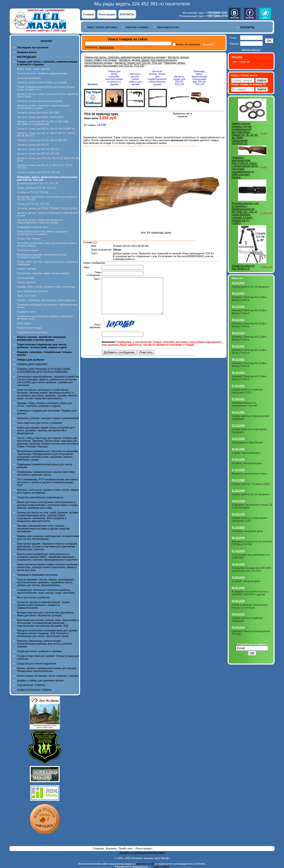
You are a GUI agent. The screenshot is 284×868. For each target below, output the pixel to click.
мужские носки (145, 864)
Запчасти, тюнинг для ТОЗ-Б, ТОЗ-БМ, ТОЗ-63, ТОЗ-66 (47, 208)
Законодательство (168, 27)
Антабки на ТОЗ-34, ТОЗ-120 (33, 192)
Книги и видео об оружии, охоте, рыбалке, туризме (47, 676)
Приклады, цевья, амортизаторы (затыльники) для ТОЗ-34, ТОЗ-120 (135, 64)
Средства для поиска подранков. (37, 663)
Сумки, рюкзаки (25, 278)
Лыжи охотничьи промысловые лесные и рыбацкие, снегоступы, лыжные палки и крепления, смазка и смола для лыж (48, 567)
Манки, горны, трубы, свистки (33, 69)
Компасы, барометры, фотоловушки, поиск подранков (46, 300)
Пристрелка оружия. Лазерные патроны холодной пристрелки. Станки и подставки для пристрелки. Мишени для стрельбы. (47, 546)
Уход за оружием (26, 282)
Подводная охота (26, 312)
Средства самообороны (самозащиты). (41, 497)
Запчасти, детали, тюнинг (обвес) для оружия (42, 82)
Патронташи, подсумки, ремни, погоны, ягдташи (43, 273)
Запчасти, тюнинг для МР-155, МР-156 (38, 154)
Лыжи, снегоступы (27, 296)
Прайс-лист (126, 848)
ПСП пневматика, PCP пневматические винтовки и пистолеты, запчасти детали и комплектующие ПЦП (47, 482)
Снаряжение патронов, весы (32, 227)
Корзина (112, 848)
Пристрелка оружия (28, 250)
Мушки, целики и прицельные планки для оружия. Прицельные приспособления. (47, 670)
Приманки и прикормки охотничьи (37, 575)
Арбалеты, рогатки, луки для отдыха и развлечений (48, 418)
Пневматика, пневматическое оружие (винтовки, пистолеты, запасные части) (46, 473)
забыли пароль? (251, 50)
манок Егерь (106, 47)
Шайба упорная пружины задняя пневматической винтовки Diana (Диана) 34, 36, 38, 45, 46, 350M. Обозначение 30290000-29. (245, 133)
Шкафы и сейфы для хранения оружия (40, 680)
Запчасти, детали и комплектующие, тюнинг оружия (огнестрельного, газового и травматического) (43, 605)
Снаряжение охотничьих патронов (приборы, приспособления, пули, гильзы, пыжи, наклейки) (46, 591)
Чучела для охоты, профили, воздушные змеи (42, 73)
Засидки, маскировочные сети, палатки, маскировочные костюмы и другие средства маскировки (43, 528)
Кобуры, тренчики (27, 269)
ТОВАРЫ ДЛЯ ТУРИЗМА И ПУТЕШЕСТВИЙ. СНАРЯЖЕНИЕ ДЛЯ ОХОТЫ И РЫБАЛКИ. (44, 370)
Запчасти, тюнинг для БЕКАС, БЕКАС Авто (40, 117)
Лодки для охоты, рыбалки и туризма (39, 651)
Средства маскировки (29, 78)
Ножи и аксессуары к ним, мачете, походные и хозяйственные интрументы (42, 233)
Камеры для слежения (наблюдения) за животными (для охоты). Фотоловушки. (48, 537)
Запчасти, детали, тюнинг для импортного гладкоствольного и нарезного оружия (40, 221)
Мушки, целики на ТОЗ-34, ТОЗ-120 (36, 188)
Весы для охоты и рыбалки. (34, 597)
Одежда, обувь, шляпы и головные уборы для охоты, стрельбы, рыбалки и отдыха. (45, 404)
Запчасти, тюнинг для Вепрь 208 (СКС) (38, 113)
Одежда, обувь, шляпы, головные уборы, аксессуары (46, 287)
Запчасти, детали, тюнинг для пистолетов (40, 101)
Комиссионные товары (29, 328)
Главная (88, 14)
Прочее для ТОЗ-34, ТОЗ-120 (33, 204)
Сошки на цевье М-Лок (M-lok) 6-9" (243, 267)
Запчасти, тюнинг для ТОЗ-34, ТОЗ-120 (39, 172)
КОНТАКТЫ (127, 14)
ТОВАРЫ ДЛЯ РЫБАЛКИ (32, 364)
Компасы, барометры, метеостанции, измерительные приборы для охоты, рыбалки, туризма (45, 644)
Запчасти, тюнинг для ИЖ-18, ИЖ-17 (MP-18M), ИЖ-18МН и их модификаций (43, 123)
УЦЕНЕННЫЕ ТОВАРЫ (31, 685)
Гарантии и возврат (137, 27)
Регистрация (107, 14)
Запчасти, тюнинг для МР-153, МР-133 (38, 149)
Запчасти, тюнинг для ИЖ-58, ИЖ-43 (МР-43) (42, 140)
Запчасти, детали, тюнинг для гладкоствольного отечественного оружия (157, 78)
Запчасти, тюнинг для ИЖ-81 (33, 145)
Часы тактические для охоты (33, 291)
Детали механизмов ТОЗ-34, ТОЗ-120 (37, 183)
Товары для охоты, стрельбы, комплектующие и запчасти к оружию (125, 57)
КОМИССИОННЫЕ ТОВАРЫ (34, 690)
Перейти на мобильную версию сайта (142, 852)
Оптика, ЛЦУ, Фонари (29, 239)
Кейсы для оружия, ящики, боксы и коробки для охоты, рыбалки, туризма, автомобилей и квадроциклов (46, 430)
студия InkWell (160, 867)
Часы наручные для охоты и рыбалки (39, 423)
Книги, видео (24, 323)
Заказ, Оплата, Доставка (102, 27)
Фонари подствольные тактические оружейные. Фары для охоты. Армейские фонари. (46, 614)
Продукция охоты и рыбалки (32, 332)
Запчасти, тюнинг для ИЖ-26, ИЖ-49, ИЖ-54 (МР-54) (46, 129)
